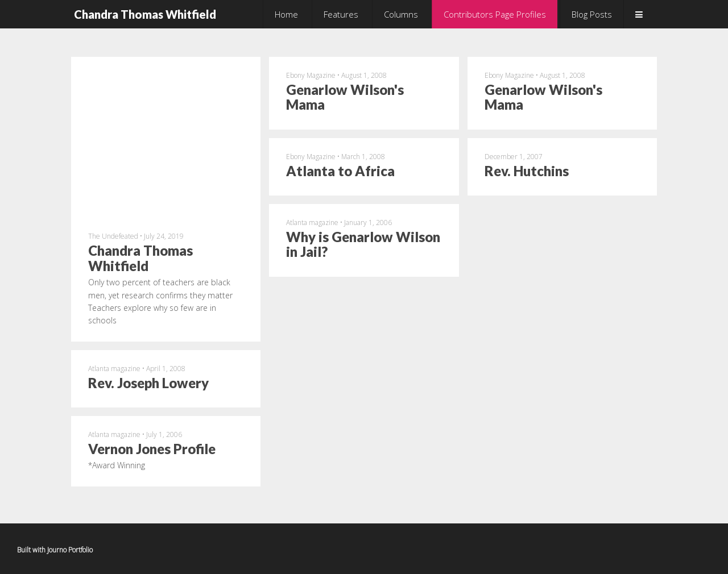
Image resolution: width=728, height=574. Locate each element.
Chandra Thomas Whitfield (145, 14)
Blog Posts (592, 14)
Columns (401, 14)
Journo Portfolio (70, 550)
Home (286, 14)
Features (341, 14)
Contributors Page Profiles (495, 14)
